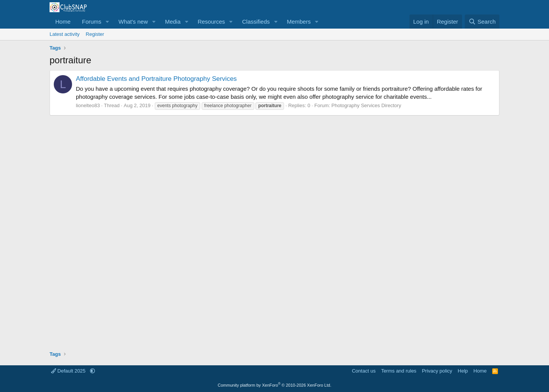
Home (63, 22)
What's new (133, 22)
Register (95, 34)
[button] (108, 22)
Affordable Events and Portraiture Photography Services (156, 79)
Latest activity (65, 34)
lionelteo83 (88, 105)
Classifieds (256, 22)
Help (463, 371)
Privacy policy (437, 371)
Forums (92, 22)
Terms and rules (399, 371)
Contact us (364, 371)
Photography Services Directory (366, 105)
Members (299, 22)
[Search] (482, 22)
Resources (211, 22)
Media (173, 22)
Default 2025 (69, 371)
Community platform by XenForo (274, 385)
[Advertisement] (274, 230)
